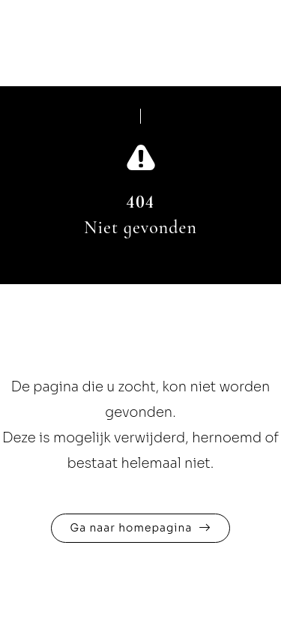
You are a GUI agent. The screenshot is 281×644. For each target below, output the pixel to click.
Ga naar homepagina (132, 528)
